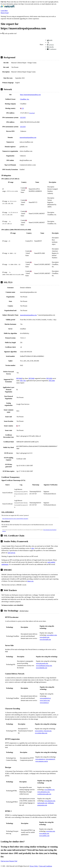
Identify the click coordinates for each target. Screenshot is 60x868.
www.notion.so (44, 703)
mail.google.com (42, 803)
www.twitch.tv (39, 731)
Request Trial (13, 861)
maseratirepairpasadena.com (28, 137)
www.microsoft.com (42, 663)
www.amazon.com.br (42, 761)
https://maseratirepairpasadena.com (30, 95)
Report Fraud (5, 13)
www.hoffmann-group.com (44, 666)
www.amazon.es (40, 759)
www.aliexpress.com (43, 792)
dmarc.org (30, 581)
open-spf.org (11, 553)
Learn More (4, 11)
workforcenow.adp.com (44, 794)
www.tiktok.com (44, 833)
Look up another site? (10, 33)
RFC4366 (49, 378)
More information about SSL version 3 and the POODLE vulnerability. (15, 519)
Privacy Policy (34, 866)
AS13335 (23, 117)
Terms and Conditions (46, 866)
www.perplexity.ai (45, 698)
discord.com (48, 731)
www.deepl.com (44, 637)
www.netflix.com (44, 836)
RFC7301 (23, 381)
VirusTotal (32, 113)
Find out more (5, 861)
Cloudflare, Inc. (25, 99)
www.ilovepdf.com (45, 639)
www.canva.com (45, 700)
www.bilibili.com (49, 790)
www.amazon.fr (50, 759)
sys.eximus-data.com (41, 733)
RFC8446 (19, 378)
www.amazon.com (50, 801)
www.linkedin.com (42, 668)
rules (33, 548)
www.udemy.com (52, 635)
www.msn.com (50, 831)
